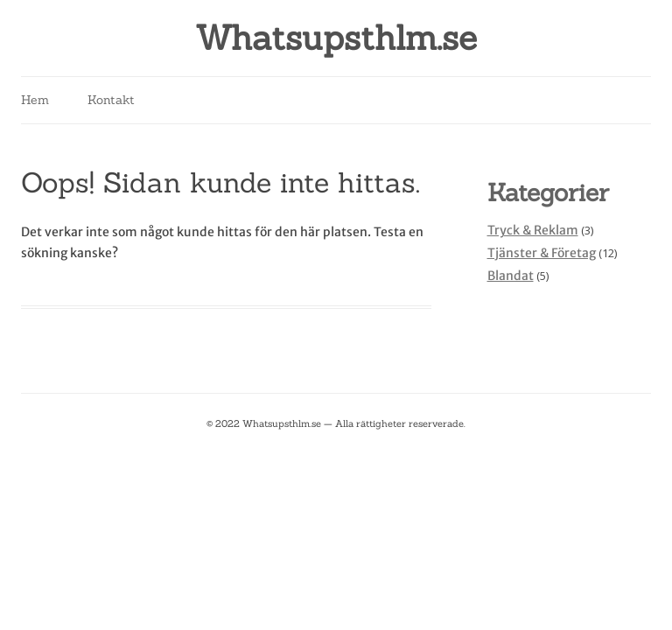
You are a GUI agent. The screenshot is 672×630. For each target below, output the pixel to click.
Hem (35, 100)
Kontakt (111, 100)
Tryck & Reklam (533, 230)
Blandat (511, 276)
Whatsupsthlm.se (336, 38)
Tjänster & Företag (542, 253)
